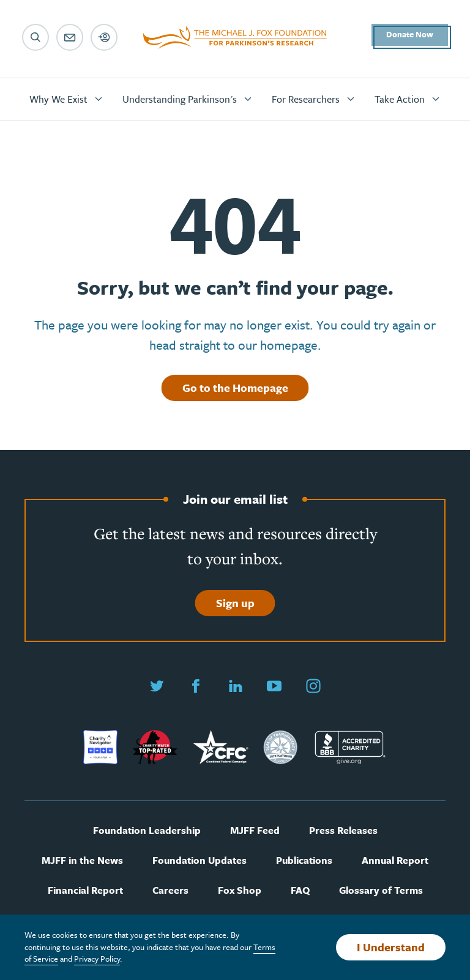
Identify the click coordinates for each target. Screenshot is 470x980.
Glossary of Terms (381, 890)
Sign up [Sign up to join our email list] (235, 603)
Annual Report (395, 860)
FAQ (300, 890)
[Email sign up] (70, 37)
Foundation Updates (200, 860)
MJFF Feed (255, 831)
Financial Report (85, 890)
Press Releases (343, 831)
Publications (304, 860)
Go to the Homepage (235, 388)
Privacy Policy (97, 959)
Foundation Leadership (147, 831)
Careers (170, 890)
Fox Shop (240, 890)
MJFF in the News (82, 860)
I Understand (391, 947)
